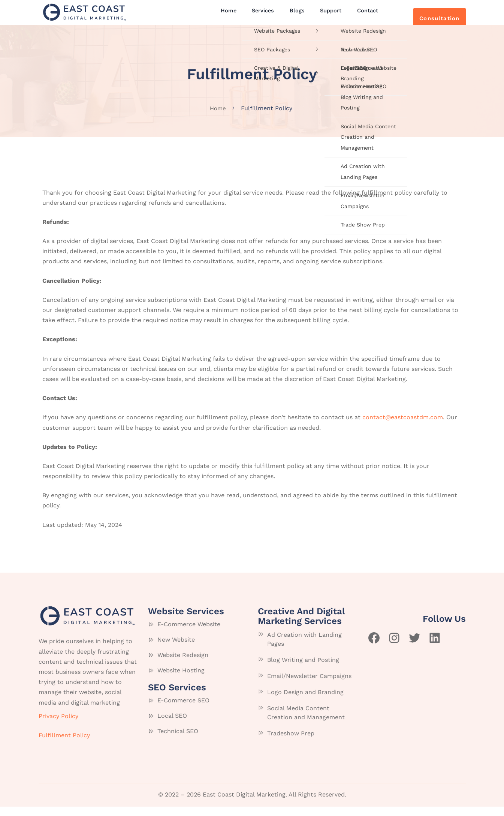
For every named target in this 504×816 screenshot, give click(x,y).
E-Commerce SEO (183, 710)
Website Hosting (181, 680)
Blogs (293, 16)
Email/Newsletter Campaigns (309, 686)
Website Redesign (183, 664)
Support (323, 16)
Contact (356, 16)
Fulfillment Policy (64, 745)
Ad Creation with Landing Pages (304, 649)
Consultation (429, 17)
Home (232, 16)
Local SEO (172, 725)
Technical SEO (178, 740)
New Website (176, 649)
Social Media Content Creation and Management (306, 722)
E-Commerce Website (189, 634)
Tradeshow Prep (291, 743)
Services (263, 16)
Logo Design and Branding (305, 702)
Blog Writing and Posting (303, 670)
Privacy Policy (58, 725)
